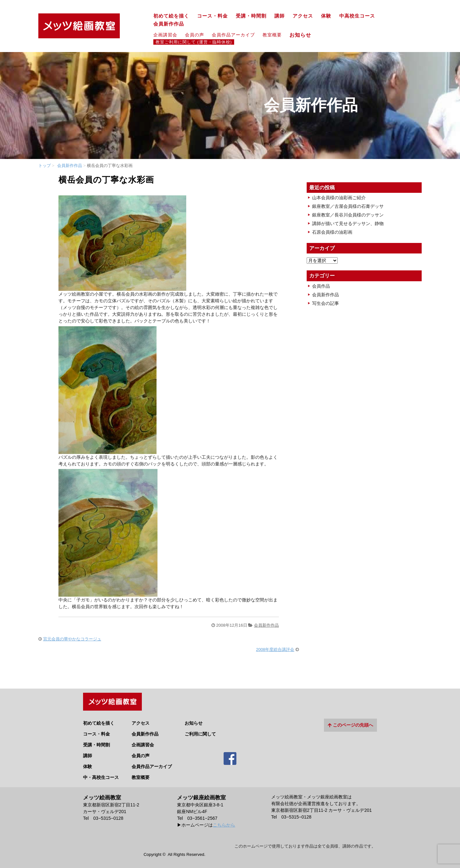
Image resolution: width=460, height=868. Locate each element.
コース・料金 (212, 16)
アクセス (303, 16)
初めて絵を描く (171, 16)
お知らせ (303, 35)
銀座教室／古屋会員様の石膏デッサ (348, 206)
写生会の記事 (326, 303)
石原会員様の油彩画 (332, 232)
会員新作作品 (169, 24)
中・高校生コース (101, 774)
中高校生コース (357, 16)
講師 (280, 16)
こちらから (224, 822)
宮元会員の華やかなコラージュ (72, 639)
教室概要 (272, 35)
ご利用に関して (200, 731)
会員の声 (195, 35)
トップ (45, 166)
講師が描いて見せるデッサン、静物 (348, 223)
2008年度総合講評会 (275, 649)
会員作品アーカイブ (233, 35)
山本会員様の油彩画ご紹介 (339, 198)
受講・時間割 (251, 16)
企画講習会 (165, 35)
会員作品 (321, 286)
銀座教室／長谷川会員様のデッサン (348, 215)
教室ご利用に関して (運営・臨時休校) (194, 42)
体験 (326, 16)
